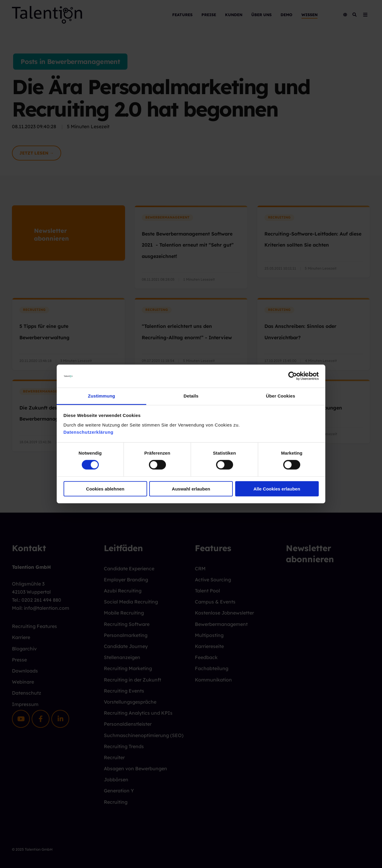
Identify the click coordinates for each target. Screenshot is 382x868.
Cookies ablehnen (105, 489)
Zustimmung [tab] (102, 396)
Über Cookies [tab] (281, 396)
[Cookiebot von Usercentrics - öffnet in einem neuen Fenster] (293, 376)
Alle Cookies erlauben (277, 489)
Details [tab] (191, 396)
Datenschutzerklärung (89, 432)
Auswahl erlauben (191, 489)
